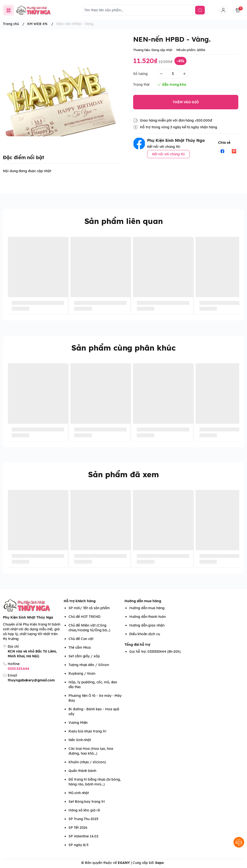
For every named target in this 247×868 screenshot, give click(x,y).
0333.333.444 (18, 669)
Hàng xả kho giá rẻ (84, 810)
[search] (200, 10)
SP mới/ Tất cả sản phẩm (89, 608)
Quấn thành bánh (82, 771)
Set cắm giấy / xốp (84, 656)
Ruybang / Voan (82, 673)
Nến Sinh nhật (80, 740)
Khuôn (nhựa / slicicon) (87, 762)
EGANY (124, 863)
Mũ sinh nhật (79, 793)
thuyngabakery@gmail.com (31, 680)
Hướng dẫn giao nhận (147, 625)
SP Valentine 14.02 (83, 836)
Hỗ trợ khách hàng (80, 601)
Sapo (159, 863)
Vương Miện (78, 723)
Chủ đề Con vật (81, 639)
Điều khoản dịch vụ (145, 634)
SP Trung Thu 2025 (83, 819)
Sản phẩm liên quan (124, 221)
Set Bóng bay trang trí (87, 802)
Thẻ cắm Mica (80, 647)
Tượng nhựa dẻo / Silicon (89, 665)
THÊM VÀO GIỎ (186, 102)
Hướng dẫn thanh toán (148, 617)
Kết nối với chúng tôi (168, 154)
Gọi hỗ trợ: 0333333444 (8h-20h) (155, 652)
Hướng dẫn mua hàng (143, 601)
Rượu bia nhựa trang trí (87, 731)
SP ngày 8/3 (78, 845)
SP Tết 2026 (78, 828)
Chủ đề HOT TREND (84, 617)
